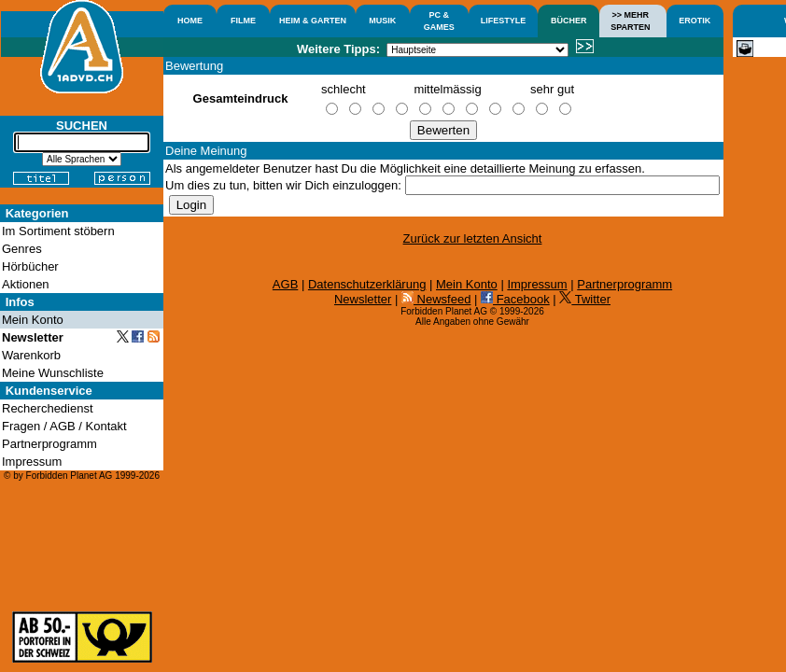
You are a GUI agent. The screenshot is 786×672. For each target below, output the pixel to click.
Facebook (515, 299)
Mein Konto (467, 284)
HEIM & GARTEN (313, 21)
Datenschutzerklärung (367, 284)
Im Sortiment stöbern (58, 231)
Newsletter (363, 299)
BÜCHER (569, 21)
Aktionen (26, 284)
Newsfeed (436, 299)
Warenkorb (31, 355)
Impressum (537, 284)
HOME (190, 21)
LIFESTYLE (504, 21)
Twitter (585, 299)
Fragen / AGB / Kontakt (64, 426)
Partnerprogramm (625, 284)
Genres (22, 249)
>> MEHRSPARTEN (630, 21)
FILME (243, 21)
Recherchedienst (48, 408)
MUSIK (382, 21)
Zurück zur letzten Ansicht (473, 238)
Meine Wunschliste (53, 373)
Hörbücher (30, 266)
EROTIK (695, 21)
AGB (285, 284)
